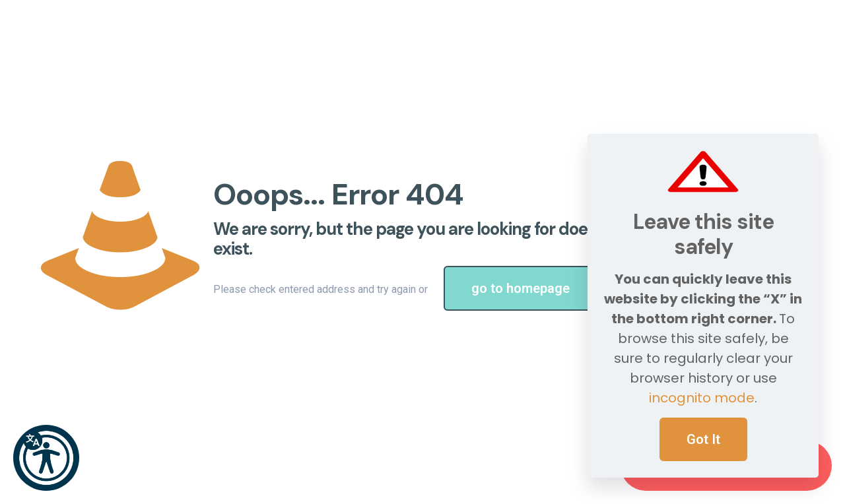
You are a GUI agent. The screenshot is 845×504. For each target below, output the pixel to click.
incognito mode (702, 398)
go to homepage (521, 288)
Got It (703, 439)
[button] (46, 458)
